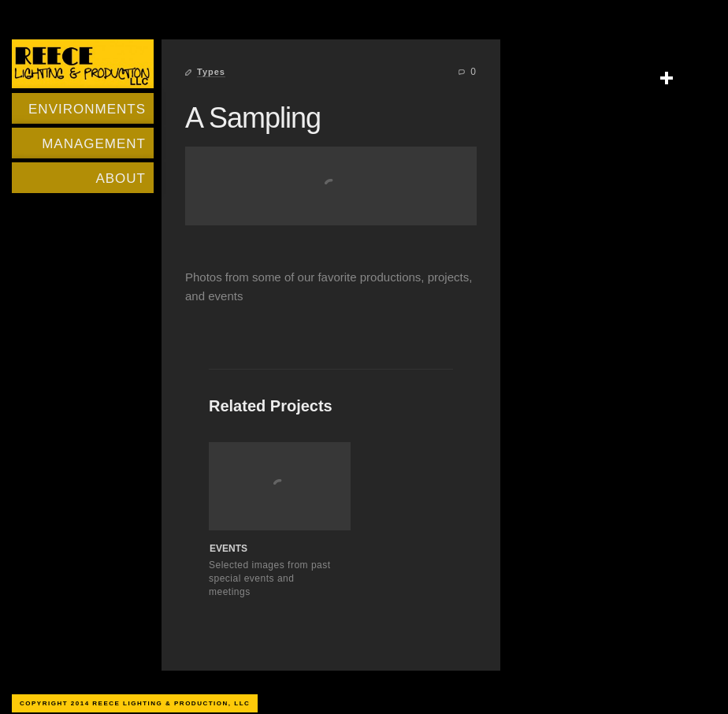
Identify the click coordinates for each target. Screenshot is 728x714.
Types (211, 72)
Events (228, 549)
